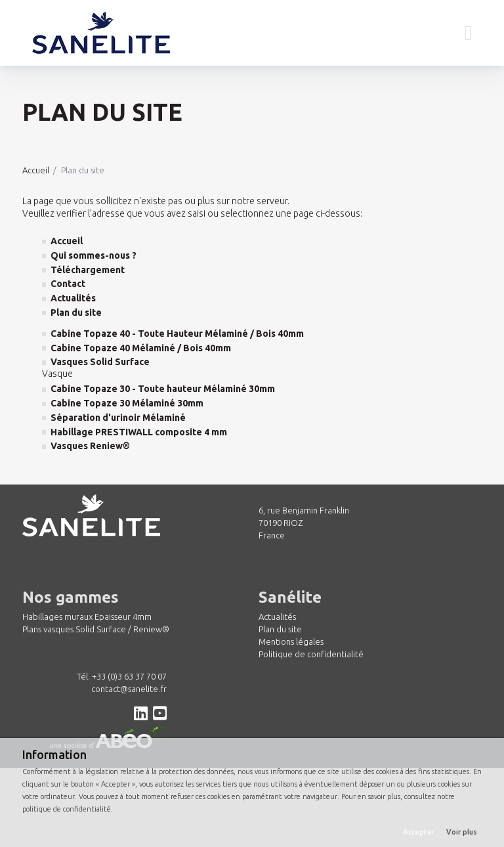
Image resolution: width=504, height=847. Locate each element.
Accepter (419, 832)
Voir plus (462, 832)
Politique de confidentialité (311, 654)
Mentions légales (291, 641)
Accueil (36, 170)
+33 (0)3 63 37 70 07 (129, 676)
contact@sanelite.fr (129, 689)
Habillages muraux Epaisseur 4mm (87, 617)
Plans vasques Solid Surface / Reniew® (96, 629)
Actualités (277, 617)
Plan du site (280, 629)
